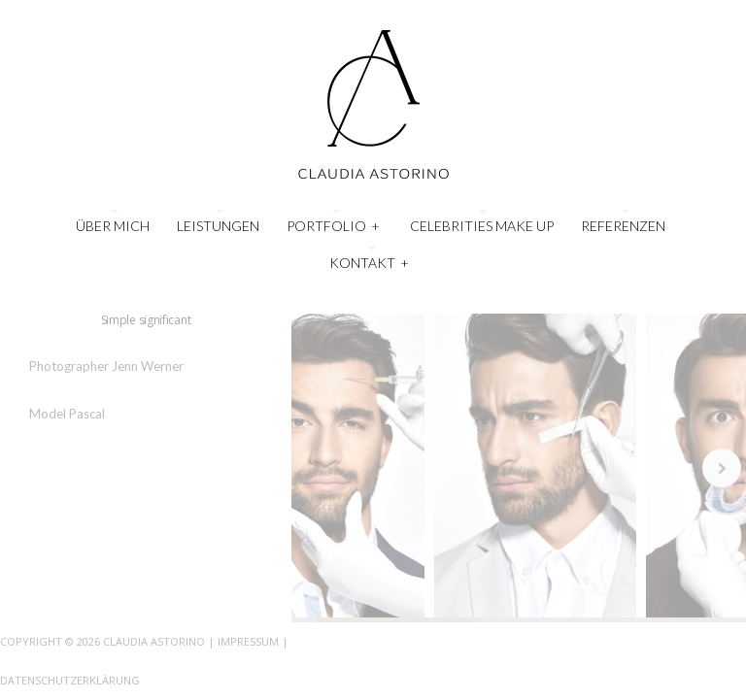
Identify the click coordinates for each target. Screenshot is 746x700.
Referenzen (623, 226)
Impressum (248, 641)
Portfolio (334, 224)
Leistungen (218, 226)
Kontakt (370, 261)
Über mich (113, 226)
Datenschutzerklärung (70, 680)
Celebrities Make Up (482, 226)
